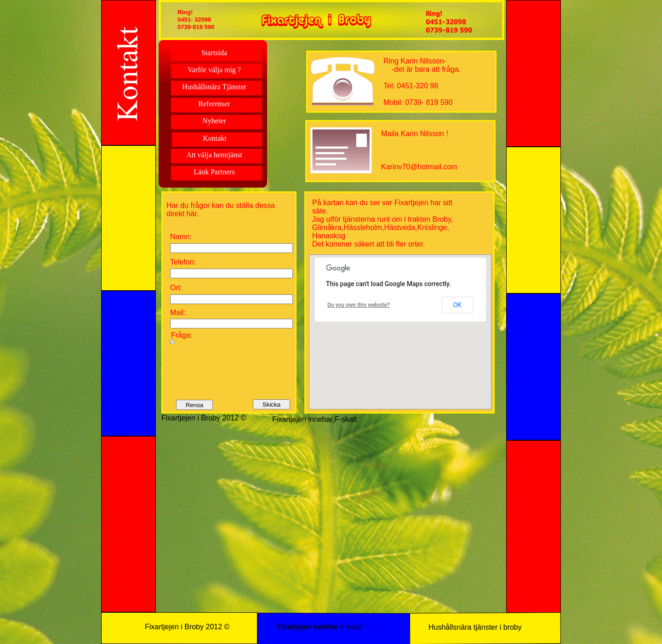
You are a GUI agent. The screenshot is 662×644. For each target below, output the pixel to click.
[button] (404, 323)
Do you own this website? (359, 305)
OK (457, 305)
